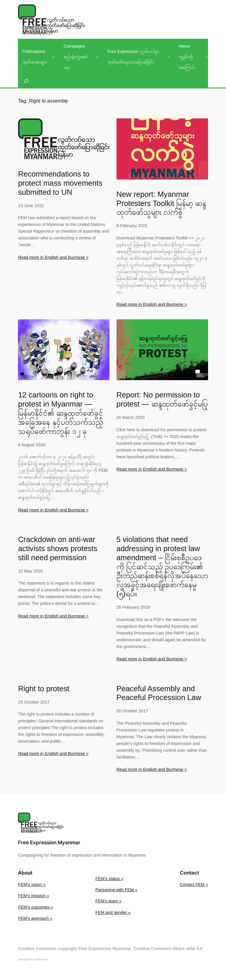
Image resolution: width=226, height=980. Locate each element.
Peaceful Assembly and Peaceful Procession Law (159, 693)
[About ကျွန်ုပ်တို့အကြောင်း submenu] (207, 57)
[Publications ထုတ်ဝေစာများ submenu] (53, 57)
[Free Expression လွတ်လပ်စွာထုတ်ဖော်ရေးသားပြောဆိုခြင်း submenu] (168, 57)
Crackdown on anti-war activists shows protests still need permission (58, 548)
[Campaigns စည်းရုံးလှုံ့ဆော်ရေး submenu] (97, 57)
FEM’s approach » (35, 918)
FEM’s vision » (32, 885)
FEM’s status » (109, 879)
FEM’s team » (108, 901)
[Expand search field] (26, 81)
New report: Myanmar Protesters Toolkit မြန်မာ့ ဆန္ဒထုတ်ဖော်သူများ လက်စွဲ (161, 203)
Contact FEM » (194, 885)
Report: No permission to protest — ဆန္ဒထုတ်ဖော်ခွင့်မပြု (162, 399)
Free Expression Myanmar (49, 843)
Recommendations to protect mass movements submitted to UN (60, 183)
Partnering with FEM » (116, 890)
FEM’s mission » (33, 896)
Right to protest (44, 689)
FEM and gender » (113, 912)
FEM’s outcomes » (35, 907)
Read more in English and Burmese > (53, 257)
